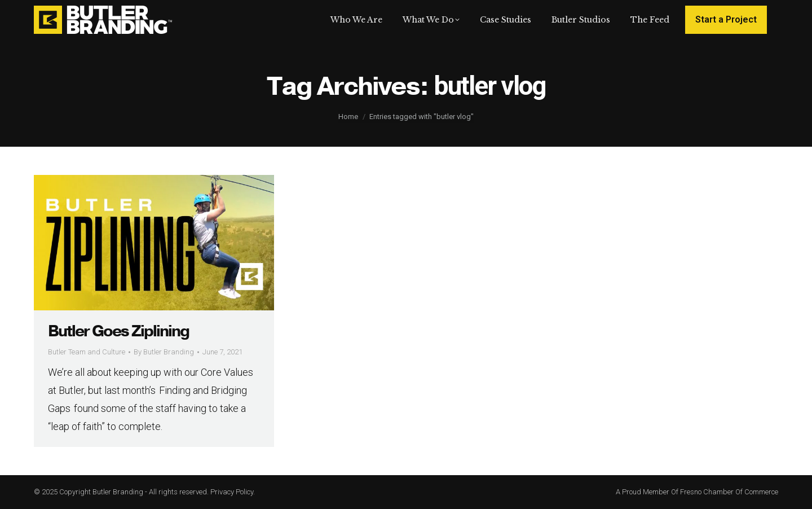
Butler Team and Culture (87, 352)
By (164, 352)
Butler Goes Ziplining (118, 331)
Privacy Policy (232, 492)
